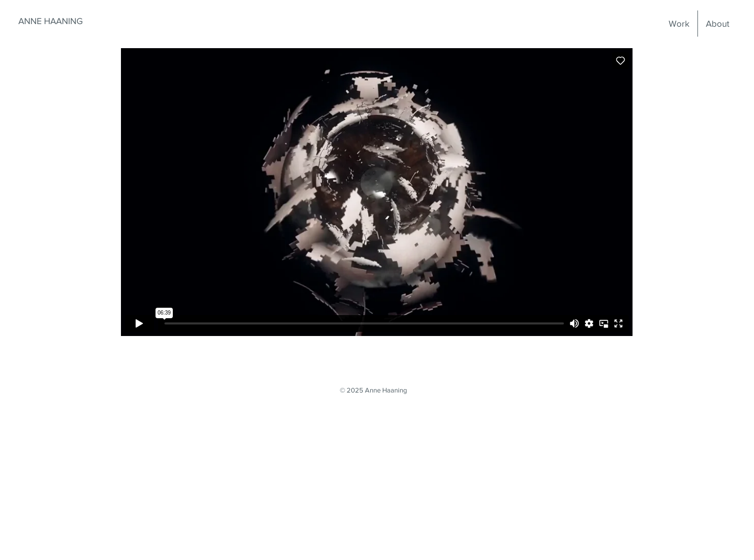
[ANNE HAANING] (50, 21)
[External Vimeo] (377, 192)
